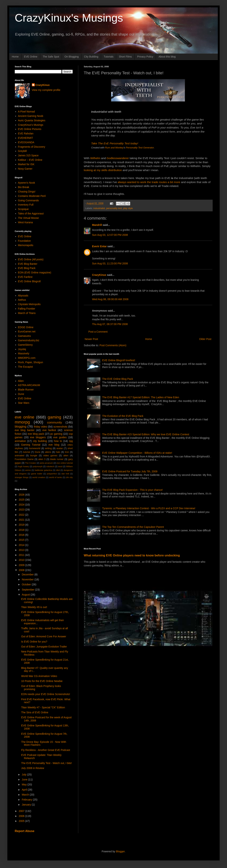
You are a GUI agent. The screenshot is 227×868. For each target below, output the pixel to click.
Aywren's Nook (27, 183)
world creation (39, 477)
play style (128, 208)
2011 (22, 555)
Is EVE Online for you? (34, 642)
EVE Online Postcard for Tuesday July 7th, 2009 (130, 471)
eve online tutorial (65, 463)
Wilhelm (95, 158)
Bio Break (24, 187)
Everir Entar (99, 246)
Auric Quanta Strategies (32, 120)
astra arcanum (46, 463)
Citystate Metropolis (29, 304)
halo (58, 452)
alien (66, 456)
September (28, 590)
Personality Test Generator (140, 148)
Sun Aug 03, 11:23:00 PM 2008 (110, 263)
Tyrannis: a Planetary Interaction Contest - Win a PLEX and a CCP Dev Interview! (149, 508)
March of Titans (27, 313)
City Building (91, 57)
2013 (22, 550)
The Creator (31, 463)
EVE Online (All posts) (31, 259)
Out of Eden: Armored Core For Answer (44, 636)
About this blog (167, 57)
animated (20, 456)
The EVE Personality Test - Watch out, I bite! (46, 763)
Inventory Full (26, 205)
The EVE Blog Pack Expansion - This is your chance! (132, 490)
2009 (22, 565)
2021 (22, 520)
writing (48, 448)
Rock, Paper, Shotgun (31, 362)
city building (40, 441)
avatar (60, 448)
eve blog (54, 445)
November (28, 579)
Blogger (120, 851)
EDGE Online (26, 327)
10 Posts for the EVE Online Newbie (42, 681)
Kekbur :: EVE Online (30, 160)
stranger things (22, 477)
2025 (22, 500)
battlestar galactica (43, 470)
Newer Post (91, 339)
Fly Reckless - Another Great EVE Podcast (46, 750)
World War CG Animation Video (39, 676)
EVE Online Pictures (30, 129)
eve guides (60, 437)
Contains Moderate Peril (32, 196)
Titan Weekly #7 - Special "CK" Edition (43, 707)
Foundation (24, 241)
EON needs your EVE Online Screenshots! (46, 694)
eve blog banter (25, 430)
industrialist (99, 208)
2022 (22, 515)
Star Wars (24, 403)
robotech (50, 466)
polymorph (38, 466)
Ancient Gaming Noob (31, 116)
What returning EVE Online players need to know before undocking (132, 555)
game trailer (37, 474)
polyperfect (52, 474)
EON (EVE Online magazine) (35, 272)
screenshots (60, 427)
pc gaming (56, 434)
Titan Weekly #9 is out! (34, 607)
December (28, 574)
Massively (24, 353)
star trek (65, 474)
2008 (22, 570)
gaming (54, 417)
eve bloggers (38, 437)
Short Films (125, 57)
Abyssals (23, 296)
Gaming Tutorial (31, 445)
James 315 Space (28, 155)
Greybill (22, 151)
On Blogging (72, 57)
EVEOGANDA (26, 142)
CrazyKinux (99, 275)
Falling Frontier (27, 309)
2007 (22, 811)
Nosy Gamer (25, 169)
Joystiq (22, 349)
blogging (21, 427)
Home (15, 57)
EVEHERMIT (26, 138)
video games (50, 456)
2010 (22, 560)
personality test (114, 208)
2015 (22, 540)
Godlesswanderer (118, 158)
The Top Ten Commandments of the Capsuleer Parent (133, 527)
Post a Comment (98, 332)
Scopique (23, 209)
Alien (21, 381)
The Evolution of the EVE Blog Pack (123, 416)
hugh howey (23, 466)
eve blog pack (36, 434)
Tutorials (109, 57)
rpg (71, 441)
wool (60, 466)
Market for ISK (26, 164)
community (55, 422)
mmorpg (22, 422)
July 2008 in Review (33, 768)
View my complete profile (46, 90)
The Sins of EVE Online (35, 712)
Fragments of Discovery (32, 147)
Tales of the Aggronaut (31, 213)
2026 (22, 495)
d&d (58, 470)
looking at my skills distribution (103, 170)
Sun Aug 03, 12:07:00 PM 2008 (110, 235)
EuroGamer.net (27, 331)
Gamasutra (24, 336)
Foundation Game (24, 459)
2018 (22, 530)
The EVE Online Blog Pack (118, 379)
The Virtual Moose (28, 218)
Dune (21, 394)
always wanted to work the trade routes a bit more (149, 182)
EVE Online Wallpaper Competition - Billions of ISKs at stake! (137, 453)
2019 (22, 525)
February (27, 800)
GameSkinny (25, 345)
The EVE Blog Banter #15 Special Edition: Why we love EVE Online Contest (146, 434)
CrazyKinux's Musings (69, 18)
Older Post (205, 339)
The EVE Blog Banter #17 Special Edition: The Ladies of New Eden (141, 397)
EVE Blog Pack (27, 268)
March (26, 795)
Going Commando (29, 200)
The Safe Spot (51, 57)
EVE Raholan (26, 133)
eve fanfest (49, 430)
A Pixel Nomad (27, 112)
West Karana (25, 222)
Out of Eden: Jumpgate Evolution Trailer (44, 647)
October (27, 584)
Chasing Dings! (27, 192)
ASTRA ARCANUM (29, 385)
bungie (34, 456)
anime (28, 470)
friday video (41, 427)
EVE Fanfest (25, 277)
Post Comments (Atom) (113, 345)
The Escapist (25, 367)
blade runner (57, 459)
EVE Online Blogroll (29, 281)
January (27, 805)
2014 (22, 545)
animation (20, 441)
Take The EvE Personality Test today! (115, 143)
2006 (22, 816)
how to (58, 441)
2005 (22, 821)
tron (67, 452)
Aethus (22, 300)
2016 (22, 535)
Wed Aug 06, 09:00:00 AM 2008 (110, 299)
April (25, 790)
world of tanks (56, 477)
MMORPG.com (27, 358)
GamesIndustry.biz (29, 340)
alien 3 (42, 459)
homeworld (35, 448)
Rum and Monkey (114, 148)
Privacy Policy (145, 57)
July (24, 775)
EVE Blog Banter (28, 264)
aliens (48, 452)
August (26, 595)
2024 (22, 505)
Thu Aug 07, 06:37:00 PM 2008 (110, 324)
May (24, 784)
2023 (22, 510)
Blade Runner (26, 390)
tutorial (27, 452)
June (25, 780)
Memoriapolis (26, 245)
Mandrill (97, 225)
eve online (24, 417)
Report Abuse (25, 831)
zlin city (69, 477)
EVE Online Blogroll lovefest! (119, 360)
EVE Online (31, 57)
